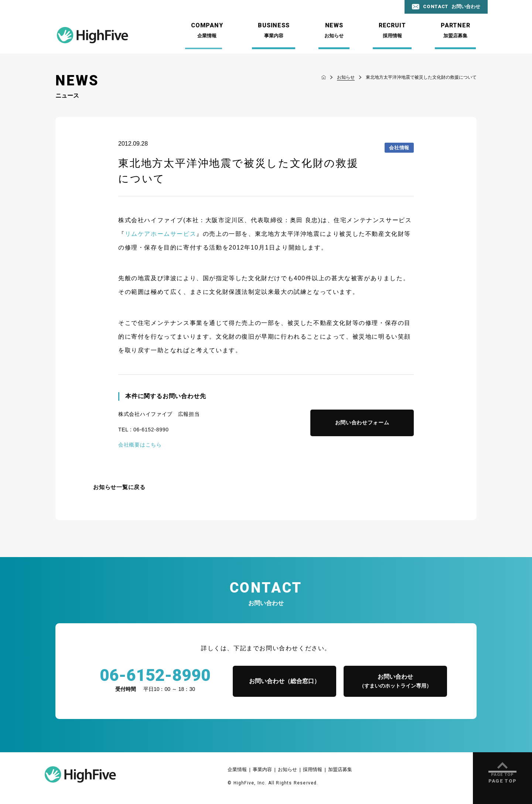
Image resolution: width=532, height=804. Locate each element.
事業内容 (262, 769)
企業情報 (237, 769)
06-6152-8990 (151, 430)
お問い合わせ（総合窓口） (284, 681)
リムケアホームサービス (161, 234)
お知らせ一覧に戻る (119, 487)
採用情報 (313, 769)
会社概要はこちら (140, 445)
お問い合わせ (395, 682)
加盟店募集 (340, 769)
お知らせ (287, 769)
